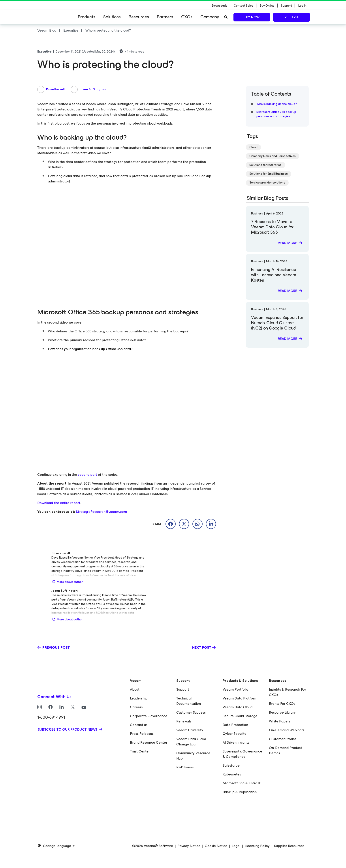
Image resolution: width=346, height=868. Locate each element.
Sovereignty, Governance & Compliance (242, 754)
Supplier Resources (289, 846)
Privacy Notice (189, 846)
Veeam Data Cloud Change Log (191, 742)
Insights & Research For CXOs (288, 692)
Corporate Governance (149, 716)
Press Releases (142, 734)
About (135, 689)
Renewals (184, 721)
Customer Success (191, 712)
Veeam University (190, 730)
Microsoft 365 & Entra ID (242, 783)
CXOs (187, 17)
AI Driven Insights (236, 742)
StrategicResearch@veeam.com (101, 512)
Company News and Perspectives (273, 156)
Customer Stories (283, 739)
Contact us (139, 725)
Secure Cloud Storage (240, 716)
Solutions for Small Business (269, 174)
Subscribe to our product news (68, 729)
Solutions (112, 17)
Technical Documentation (189, 701)
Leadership (139, 698)
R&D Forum (185, 767)
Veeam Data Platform (240, 698)
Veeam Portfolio (235, 689)
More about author (67, 582)
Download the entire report (59, 503)
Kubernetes (232, 774)
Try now (252, 17)
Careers (136, 707)
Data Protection (235, 725)
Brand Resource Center (149, 742)
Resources (139, 17)
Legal (236, 846)
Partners (165, 17)
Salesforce (231, 765)
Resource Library (282, 712)
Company (210, 17)
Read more (288, 243)
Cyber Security (234, 734)
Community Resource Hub (193, 756)
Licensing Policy (257, 846)
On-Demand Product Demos (286, 750)
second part (87, 475)
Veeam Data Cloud (238, 707)
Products (87, 17)
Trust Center (140, 751)
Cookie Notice (216, 846)
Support (183, 689)
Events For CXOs (282, 704)
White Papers (280, 721)
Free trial (291, 17)
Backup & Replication (240, 792)
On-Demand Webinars (287, 730)
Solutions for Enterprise (265, 165)
